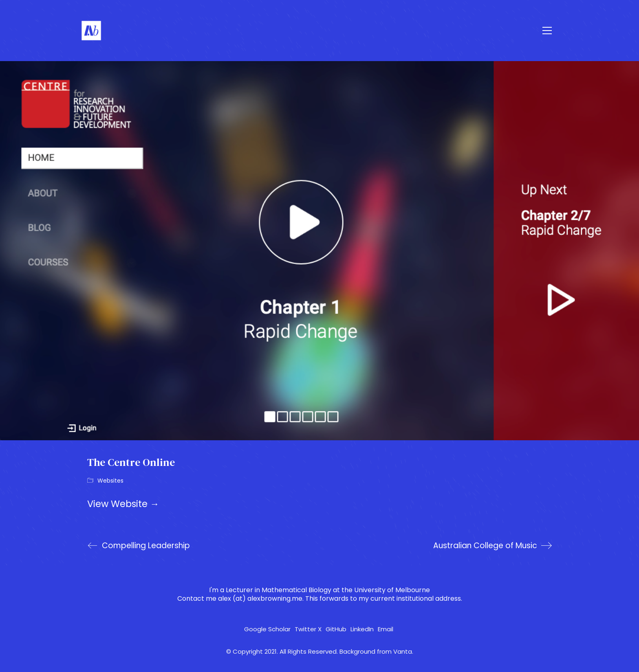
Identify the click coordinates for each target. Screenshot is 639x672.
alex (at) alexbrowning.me (260, 598)
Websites (110, 481)
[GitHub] (336, 629)
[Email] (386, 629)
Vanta (403, 652)
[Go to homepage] (91, 31)
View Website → (123, 504)
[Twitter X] (308, 629)
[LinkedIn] (362, 629)
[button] (547, 31)
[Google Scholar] (267, 629)
